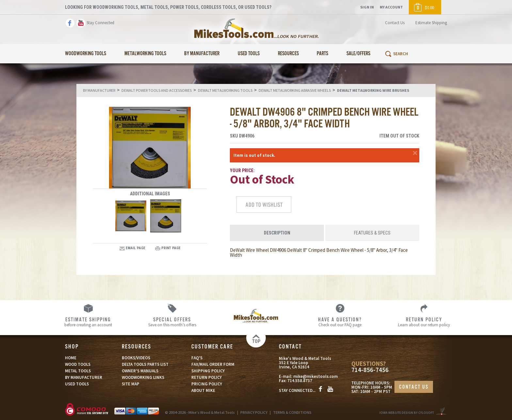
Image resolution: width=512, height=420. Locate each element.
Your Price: (242, 170)
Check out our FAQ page (340, 322)
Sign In (367, 7)
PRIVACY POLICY (254, 412)
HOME (71, 358)
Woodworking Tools (86, 54)
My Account (391, 7)
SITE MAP (131, 384)
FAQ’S (197, 358)
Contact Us (395, 23)
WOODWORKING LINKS (143, 377)
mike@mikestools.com (315, 376)
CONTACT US (414, 387)
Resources (288, 54)
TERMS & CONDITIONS (292, 412)
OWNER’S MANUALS (140, 371)
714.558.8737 (300, 381)
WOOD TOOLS (78, 364)
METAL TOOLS (78, 371)
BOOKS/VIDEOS (136, 358)
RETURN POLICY (207, 377)
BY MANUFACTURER (84, 377)
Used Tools (249, 54)
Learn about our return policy (424, 322)
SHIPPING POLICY (208, 371)
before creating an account (88, 322)
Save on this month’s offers (172, 322)
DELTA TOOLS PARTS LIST (145, 364)
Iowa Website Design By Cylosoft (407, 413)
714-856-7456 (370, 370)
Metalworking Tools (145, 54)
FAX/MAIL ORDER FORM (213, 364)
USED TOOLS (77, 384)
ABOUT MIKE (203, 390)
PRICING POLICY (207, 384)
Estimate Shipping (431, 23)
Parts (322, 54)
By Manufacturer (202, 54)
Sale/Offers (358, 54)
